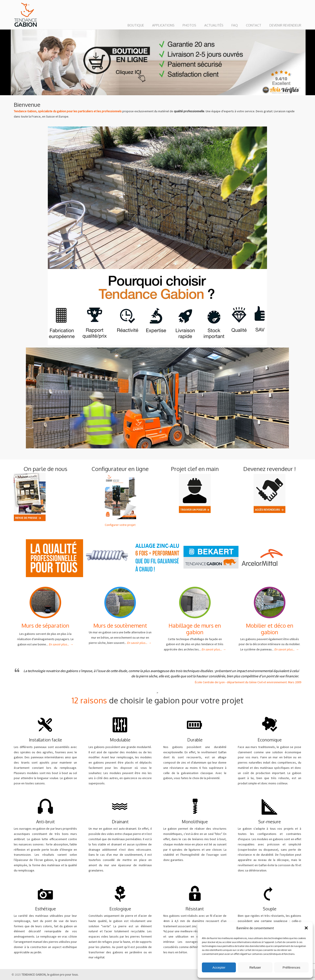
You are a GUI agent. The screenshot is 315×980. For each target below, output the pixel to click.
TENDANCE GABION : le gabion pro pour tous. (26, 15)
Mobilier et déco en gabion (270, 629)
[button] (306, 928)
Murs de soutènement (120, 625)
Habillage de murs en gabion (195, 629)
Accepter (219, 967)
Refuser (255, 967)
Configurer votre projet (120, 525)
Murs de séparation (45, 625)
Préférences (291, 967)
